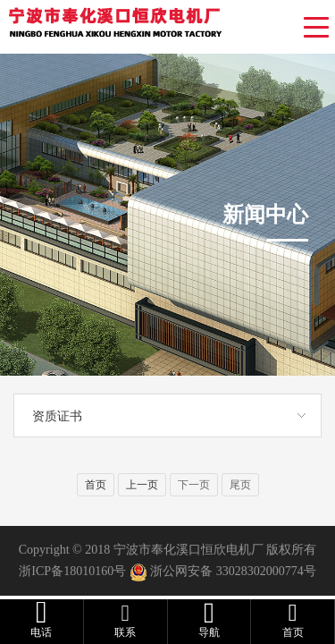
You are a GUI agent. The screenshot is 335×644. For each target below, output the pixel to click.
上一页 (142, 485)
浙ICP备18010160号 (72, 571)
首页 (96, 485)
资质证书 (57, 416)
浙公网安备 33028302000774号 (233, 571)
